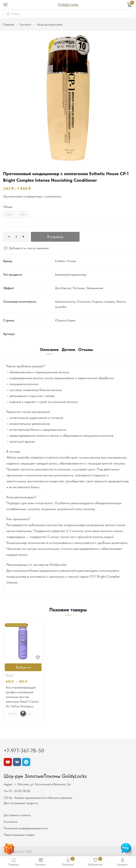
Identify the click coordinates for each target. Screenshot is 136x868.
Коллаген (84, 302)
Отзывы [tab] (86, 349)
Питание (79, 288)
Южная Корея (65, 320)
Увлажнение (95, 288)
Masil (9, 675)
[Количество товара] (16, 237)
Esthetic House (65, 261)
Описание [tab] (49, 349)
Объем (8, 207)
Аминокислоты (65, 302)
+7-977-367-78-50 (24, 751)
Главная (9, 24)
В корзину (55, 237)
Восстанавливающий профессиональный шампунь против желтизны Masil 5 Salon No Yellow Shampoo (22, 697)
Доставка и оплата (17, 815)
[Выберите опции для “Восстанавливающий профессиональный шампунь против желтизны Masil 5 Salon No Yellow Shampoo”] (23, 667)
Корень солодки (103, 302)
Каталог (26, 24)
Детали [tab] (69, 349)
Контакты (11, 822)
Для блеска (63, 288)
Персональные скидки (19, 835)
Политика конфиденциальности (26, 828)
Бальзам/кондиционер (71, 274)
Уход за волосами (50, 24)
